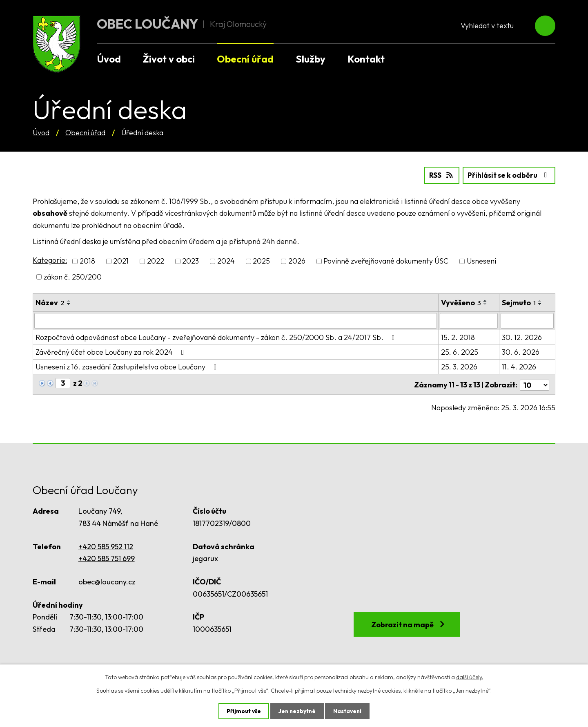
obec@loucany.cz (107, 580)
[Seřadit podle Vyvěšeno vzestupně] (486, 300)
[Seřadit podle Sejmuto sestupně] (540, 304)
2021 (121, 261)
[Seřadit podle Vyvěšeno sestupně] (486, 304)
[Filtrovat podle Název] (236, 320)
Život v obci (169, 59)
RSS (439, 175)
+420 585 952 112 (106, 545)
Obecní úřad (85, 133)
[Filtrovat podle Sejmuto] (527, 320)
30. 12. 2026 (522, 337)
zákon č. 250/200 (73, 276)
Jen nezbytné (297, 711)
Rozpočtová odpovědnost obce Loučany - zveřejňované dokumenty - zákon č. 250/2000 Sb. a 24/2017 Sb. (217, 337)
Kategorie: (50, 260)
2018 (87, 261)
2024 (226, 261)
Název (50, 302)
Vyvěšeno (461, 302)
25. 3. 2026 (459, 366)
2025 (261, 261)
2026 (297, 261)
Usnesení (481, 261)
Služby (311, 59)
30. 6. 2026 (521, 352)
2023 (190, 261)
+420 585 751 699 (107, 557)
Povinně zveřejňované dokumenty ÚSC (386, 261)
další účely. (470, 677)
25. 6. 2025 (460, 352)
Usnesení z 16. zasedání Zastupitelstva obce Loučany (128, 366)
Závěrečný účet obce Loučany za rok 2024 (111, 352)
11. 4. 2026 (519, 366)
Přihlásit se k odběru (508, 175)
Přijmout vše (243, 711)
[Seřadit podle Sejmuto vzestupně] (540, 300)
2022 (156, 261)
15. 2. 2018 (458, 337)
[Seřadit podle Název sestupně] (69, 304)
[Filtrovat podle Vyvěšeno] (469, 320)
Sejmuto (519, 302)
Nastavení (348, 711)
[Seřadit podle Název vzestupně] (69, 300)
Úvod (41, 133)
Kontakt (366, 59)
